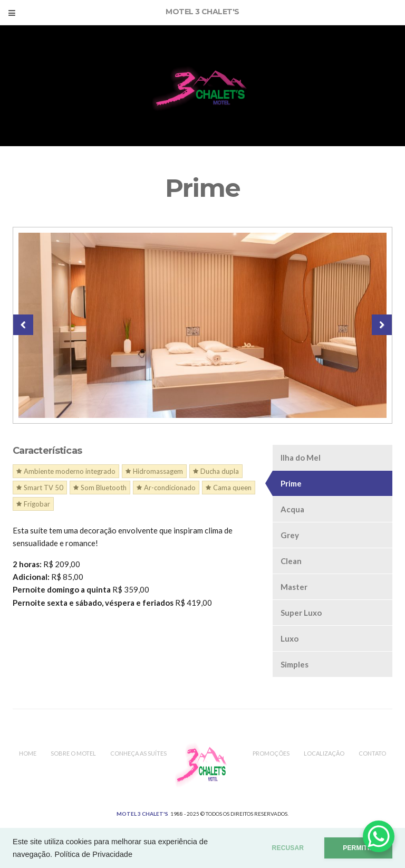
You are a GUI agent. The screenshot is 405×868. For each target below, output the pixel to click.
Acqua (292, 509)
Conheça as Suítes (138, 753)
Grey (290, 535)
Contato (372, 753)
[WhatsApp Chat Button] (379, 836)
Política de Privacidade (93, 854)
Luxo (290, 638)
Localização (324, 753)
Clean (291, 561)
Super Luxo (301, 613)
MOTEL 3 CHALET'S (142, 814)
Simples (295, 664)
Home (28, 753)
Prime (291, 483)
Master (294, 587)
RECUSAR (288, 848)
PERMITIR (358, 848)
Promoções (271, 753)
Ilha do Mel (301, 457)
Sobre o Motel (73, 753)
